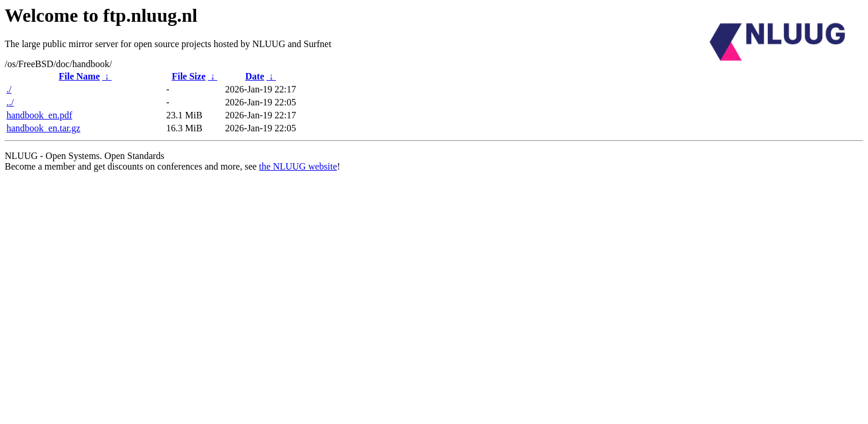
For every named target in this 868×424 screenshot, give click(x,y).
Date (255, 76)
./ (9, 89)
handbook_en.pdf (39, 115)
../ (10, 102)
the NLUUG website (298, 166)
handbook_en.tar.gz (43, 128)
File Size (189, 76)
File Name (79, 76)
